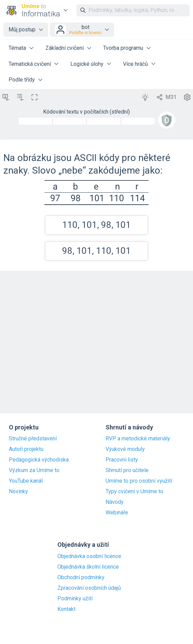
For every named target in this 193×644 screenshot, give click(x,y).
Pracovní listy (122, 460)
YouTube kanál (26, 481)
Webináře (117, 513)
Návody (115, 502)
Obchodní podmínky (81, 577)
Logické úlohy (87, 64)
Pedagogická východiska (39, 460)
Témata (17, 48)
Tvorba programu (123, 48)
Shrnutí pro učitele (127, 470)
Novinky (18, 492)
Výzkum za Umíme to (34, 470)
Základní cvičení (65, 48)
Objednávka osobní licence (89, 556)
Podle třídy (22, 80)
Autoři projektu (26, 449)
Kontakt (66, 609)
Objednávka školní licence (88, 567)
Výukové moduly (125, 449)
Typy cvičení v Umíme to (134, 492)
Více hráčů (135, 64)
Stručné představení (33, 439)
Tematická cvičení (30, 64)
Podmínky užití (75, 599)
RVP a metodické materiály (138, 439)
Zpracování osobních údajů (89, 588)
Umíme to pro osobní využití (139, 481)
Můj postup (22, 30)
